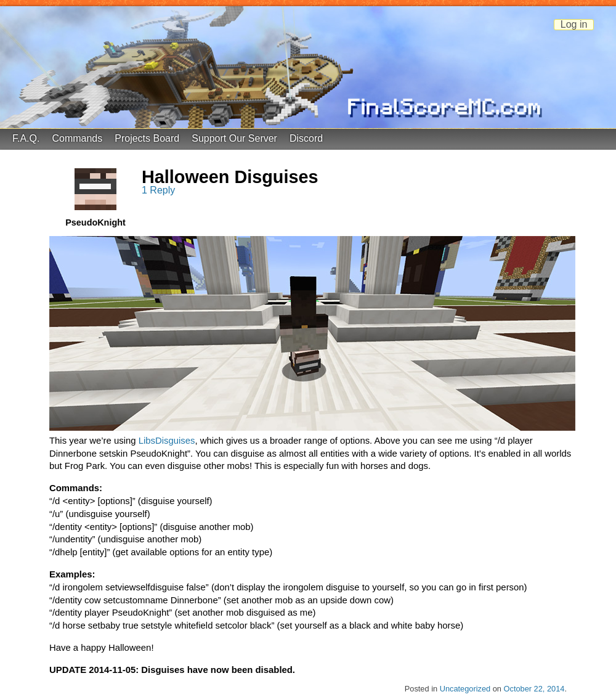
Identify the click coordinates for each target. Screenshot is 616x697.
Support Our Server (234, 138)
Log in (574, 24)
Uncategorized (465, 689)
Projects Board (147, 138)
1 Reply (158, 190)
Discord (306, 138)
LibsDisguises (167, 441)
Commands (77, 138)
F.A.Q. (26, 138)
